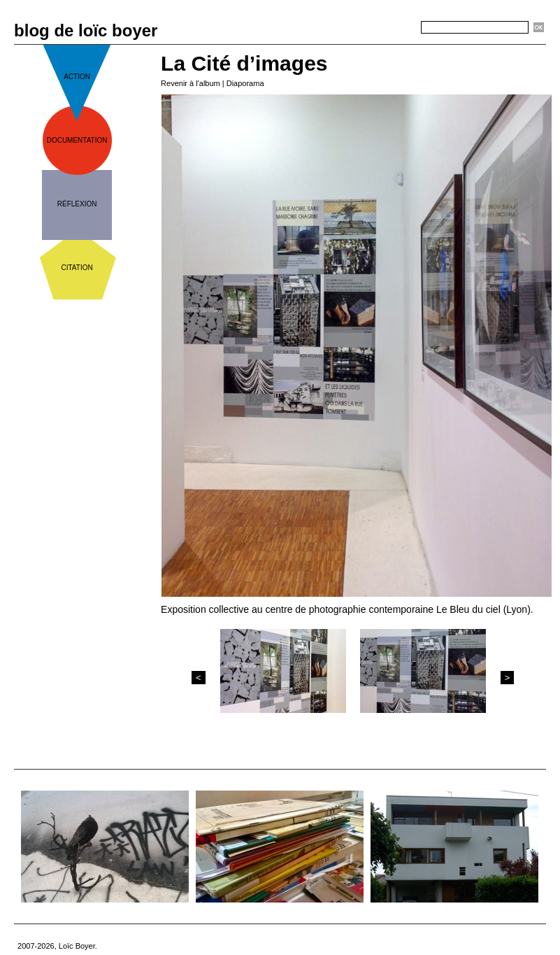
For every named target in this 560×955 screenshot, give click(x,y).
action (77, 77)
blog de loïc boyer (86, 30)
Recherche (396, 28)
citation (77, 268)
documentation (77, 140)
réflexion (77, 204)
